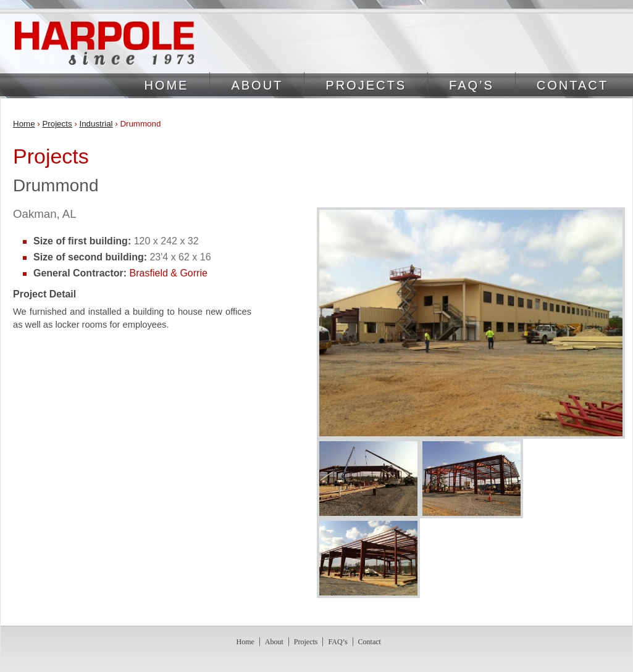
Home (166, 85)
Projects (366, 85)
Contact (572, 85)
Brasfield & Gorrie (169, 273)
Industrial (96, 124)
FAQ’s (472, 85)
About (257, 85)
